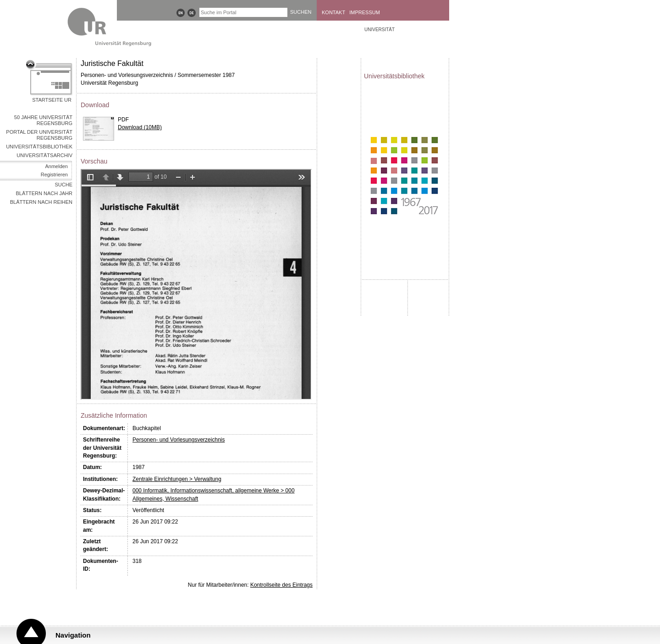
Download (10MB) (140, 127)
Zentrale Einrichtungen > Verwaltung (177, 479)
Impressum (365, 12)
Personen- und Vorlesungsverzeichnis (179, 440)
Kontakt (333, 12)
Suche (63, 185)
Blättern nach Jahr (44, 193)
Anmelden (56, 166)
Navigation (73, 635)
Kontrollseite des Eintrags (281, 585)
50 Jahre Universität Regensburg (43, 120)
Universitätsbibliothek (39, 147)
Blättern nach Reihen (41, 202)
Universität (379, 30)
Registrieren (54, 175)
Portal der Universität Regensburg (39, 135)
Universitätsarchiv (44, 155)
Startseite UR (52, 100)
